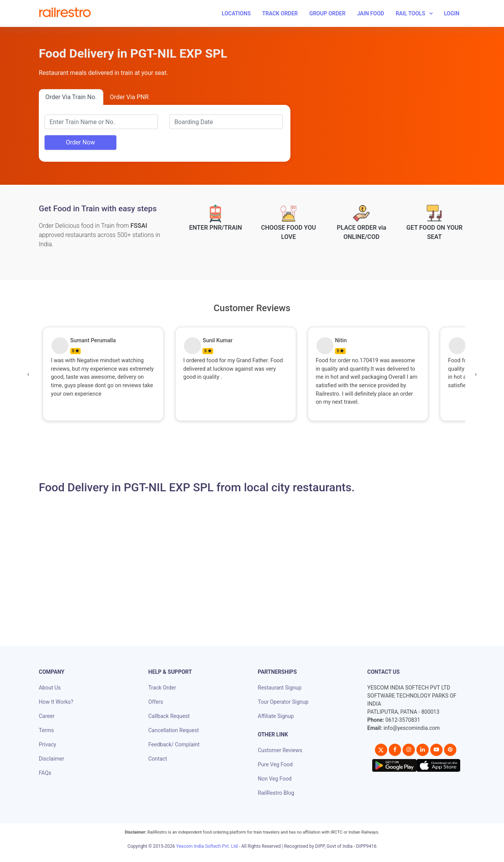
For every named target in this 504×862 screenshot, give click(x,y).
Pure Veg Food (275, 764)
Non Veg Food (275, 779)
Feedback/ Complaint (174, 744)
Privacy (47, 744)
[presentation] (28, 374)
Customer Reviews (280, 750)
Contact (158, 759)
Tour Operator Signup (283, 702)
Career (47, 716)
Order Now (80, 142)
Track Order (280, 13)
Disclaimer (51, 759)
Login (452, 13)
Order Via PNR (129, 97)
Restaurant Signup (280, 688)
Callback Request (169, 716)
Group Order (327, 13)
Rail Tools (410, 13)
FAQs (45, 773)
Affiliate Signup (276, 716)
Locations (236, 13)
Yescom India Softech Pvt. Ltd (207, 846)
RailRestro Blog (276, 793)
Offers (156, 702)
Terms (46, 730)
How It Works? (56, 702)
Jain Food (371, 13)
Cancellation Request (174, 730)
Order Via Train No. (71, 97)
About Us (50, 688)
